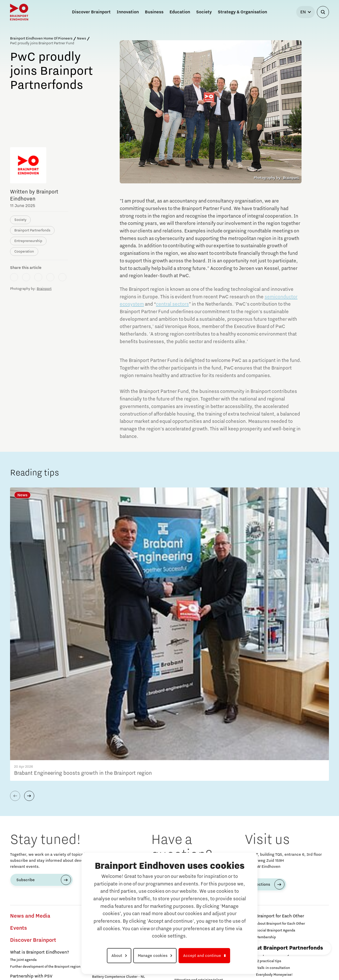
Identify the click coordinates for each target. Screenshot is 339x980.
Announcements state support (280, 832)
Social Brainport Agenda (276, 733)
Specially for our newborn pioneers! (39, 812)
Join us (262, 802)
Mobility (100, 765)
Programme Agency (272, 747)
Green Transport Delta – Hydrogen (119, 793)
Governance (266, 826)
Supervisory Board (271, 902)
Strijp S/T (181, 740)
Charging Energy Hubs (110, 812)
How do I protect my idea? (195, 850)
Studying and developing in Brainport (37, 832)
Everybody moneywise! (29, 799)
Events (18, 731)
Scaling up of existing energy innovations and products (128, 747)
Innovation (23, 920)
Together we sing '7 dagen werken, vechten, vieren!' (45, 789)
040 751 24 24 (177, 679)
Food (97, 822)
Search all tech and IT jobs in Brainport (41, 891)
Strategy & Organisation (285, 842)
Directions (261, 687)
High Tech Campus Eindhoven (198, 754)
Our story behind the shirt (30, 819)
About (117, 956)
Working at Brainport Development (284, 889)
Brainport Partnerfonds (279, 787)
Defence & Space (109, 849)
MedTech (101, 839)
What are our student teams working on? (43, 863)
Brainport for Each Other (280, 719)
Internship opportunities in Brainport (39, 856)
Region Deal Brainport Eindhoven (289, 818)
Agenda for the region (278, 854)
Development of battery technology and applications (124, 721)
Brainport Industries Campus (197, 733)
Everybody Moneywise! (274, 778)
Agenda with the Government (285, 864)
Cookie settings (313, 961)
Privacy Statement (258, 961)
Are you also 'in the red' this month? (39, 805)
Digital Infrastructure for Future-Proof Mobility (122, 803)
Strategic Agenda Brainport (278, 872)
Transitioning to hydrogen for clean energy (126, 730)
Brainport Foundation (273, 895)
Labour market (188, 775)
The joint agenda (23, 763)
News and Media (30, 719)
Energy (17, 932)
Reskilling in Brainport (192, 803)
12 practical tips (269, 764)
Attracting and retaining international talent (209, 790)
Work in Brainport (27, 884)
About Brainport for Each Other (281, 727)
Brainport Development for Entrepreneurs (201, 826)
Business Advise (190, 813)
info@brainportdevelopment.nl (197, 673)
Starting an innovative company (200, 837)
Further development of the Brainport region (45, 770)
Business (185, 763)
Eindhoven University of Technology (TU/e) (208, 727)
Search (265, 912)
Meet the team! (104, 756)
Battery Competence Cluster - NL (118, 780)
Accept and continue (202, 956)
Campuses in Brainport (197, 719)
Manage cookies (153, 956)
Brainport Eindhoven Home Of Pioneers (41, 38)
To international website (286, 936)
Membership (266, 740)
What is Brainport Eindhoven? (39, 755)
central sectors (172, 304)
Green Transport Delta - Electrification (123, 787)
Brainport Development (279, 881)
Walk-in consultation (273, 771)
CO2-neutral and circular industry (119, 737)
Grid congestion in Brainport (33, 939)
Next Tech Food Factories (113, 829)
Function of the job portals (195, 797)
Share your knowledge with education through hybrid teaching (40, 908)
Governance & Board (272, 808)
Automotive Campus (190, 747)
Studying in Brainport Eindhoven (36, 849)
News (81, 38)
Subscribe (26, 683)
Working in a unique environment (37, 898)
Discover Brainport (33, 743)
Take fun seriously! (25, 842)
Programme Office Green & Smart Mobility (125, 773)
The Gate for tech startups (195, 843)
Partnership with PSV (31, 779)
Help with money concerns (283, 757)
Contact (266, 924)
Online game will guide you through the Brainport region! (41, 872)
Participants (266, 795)
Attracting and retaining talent (198, 783)
